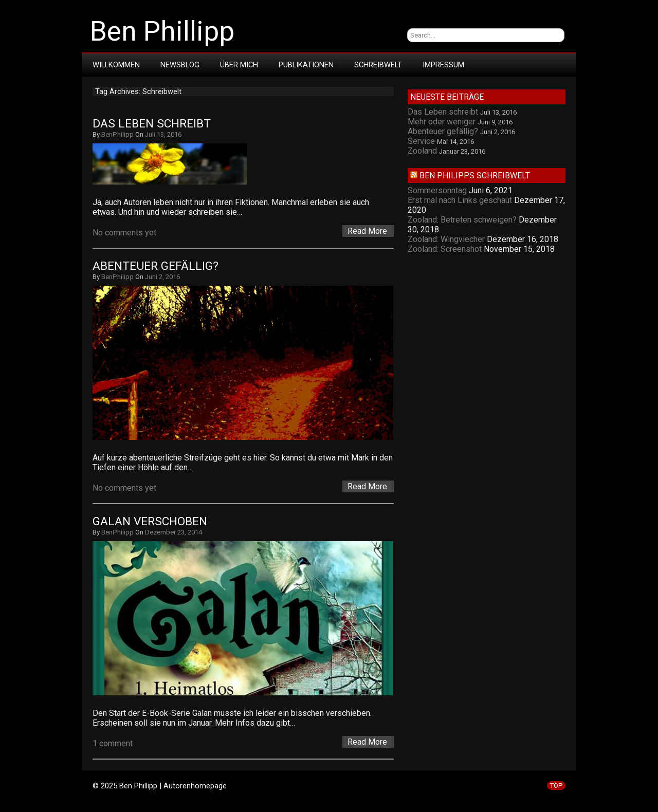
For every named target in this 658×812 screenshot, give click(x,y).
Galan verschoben (150, 521)
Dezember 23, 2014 (173, 532)
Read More (367, 231)
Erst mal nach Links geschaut (460, 200)
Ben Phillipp (162, 31)
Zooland (422, 151)
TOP (556, 786)
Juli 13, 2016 (163, 134)
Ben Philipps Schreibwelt (475, 176)
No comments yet (124, 233)
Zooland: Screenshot (445, 249)
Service (421, 141)
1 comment (113, 743)
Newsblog (180, 65)
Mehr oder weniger (442, 122)
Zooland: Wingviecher (446, 239)
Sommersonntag (437, 190)
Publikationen (306, 65)
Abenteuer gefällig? (156, 266)
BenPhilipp (117, 134)
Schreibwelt (378, 65)
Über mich (239, 65)
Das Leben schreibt (152, 124)
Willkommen (116, 65)
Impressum (443, 65)
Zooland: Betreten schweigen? (462, 220)
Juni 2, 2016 (162, 277)
